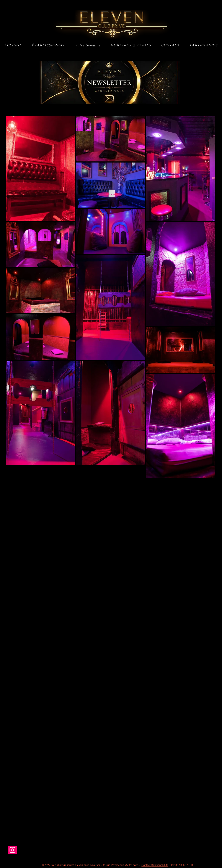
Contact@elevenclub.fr (155, 865)
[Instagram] (12, 850)
